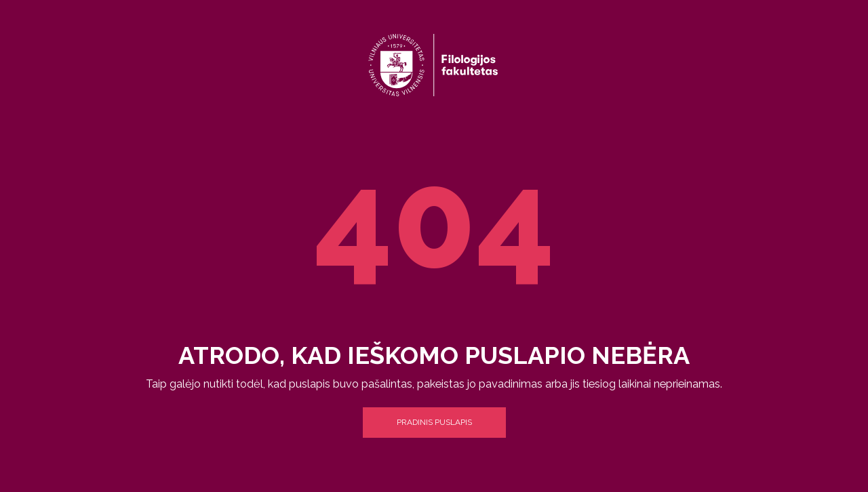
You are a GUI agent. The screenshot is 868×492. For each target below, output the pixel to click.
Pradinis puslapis (434, 422)
